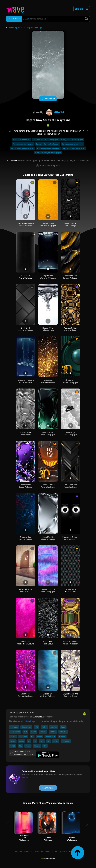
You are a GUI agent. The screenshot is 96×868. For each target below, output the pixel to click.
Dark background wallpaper (73, 144)
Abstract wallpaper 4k (21, 139)
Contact (19, 851)
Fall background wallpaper (23, 144)
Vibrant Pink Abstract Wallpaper (26, 695)
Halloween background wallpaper (48, 153)
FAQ (71, 851)
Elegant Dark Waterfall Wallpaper (48, 277)
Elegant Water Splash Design (48, 329)
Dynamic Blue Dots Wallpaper (26, 538)
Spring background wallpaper (48, 144)
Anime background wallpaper (48, 148)
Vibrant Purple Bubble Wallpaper (26, 486)
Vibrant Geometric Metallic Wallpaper (70, 643)
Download (48, 99)
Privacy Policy (61, 851)
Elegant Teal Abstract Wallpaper (70, 381)
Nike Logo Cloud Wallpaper (70, 434)
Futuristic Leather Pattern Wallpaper (48, 486)
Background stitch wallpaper (72, 139)
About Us (28, 851)
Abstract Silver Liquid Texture (26, 434)
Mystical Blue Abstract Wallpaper (48, 695)
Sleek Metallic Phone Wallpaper (48, 538)
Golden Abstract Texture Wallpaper (70, 277)
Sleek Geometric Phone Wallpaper (70, 486)
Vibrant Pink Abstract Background (26, 643)
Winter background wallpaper (23, 148)
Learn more (48, 788)
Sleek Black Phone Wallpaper (26, 277)
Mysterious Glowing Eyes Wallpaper (70, 538)
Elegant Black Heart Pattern (70, 590)
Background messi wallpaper (74, 148)
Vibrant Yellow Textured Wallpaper (48, 224)
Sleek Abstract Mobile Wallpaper (48, 434)
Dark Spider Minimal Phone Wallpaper (26, 224)
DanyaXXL (55, 112)
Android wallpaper (28, 721)
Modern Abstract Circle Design (70, 224)
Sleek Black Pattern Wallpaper (26, 329)
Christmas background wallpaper (46, 139)
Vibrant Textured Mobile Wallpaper (48, 590)
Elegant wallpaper (35, 28)
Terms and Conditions (44, 851)
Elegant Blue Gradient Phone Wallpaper (26, 381)
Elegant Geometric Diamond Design (70, 695)
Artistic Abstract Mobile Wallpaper (26, 590)
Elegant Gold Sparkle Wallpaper (48, 381)
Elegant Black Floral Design (48, 643)
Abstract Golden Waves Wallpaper (70, 329)
